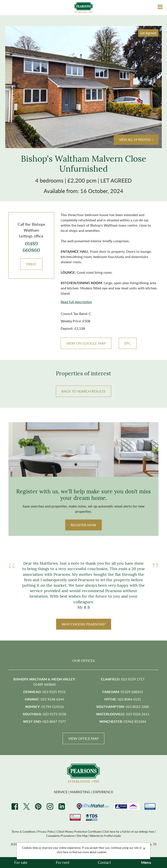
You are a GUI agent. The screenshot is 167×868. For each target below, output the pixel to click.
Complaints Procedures (60, 836)
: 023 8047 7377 (44, 721)
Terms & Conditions (24, 831)
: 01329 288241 (123, 692)
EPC (128, 343)
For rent (63, 862)
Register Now (83, 525)
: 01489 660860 (44, 682)
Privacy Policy (46, 831)
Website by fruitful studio (105, 836)
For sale (21, 862)
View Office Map (83, 738)
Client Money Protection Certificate (79, 831)
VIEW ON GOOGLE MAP (86, 343)
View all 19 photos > (136, 140)
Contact (104, 862)
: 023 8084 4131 (123, 699)
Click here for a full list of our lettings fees (129, 831)
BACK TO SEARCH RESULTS (83, 391)
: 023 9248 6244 (44, 699)
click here (63, 852)
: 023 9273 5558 (44, 714)
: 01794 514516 (44, 707)
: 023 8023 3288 (123, 707)
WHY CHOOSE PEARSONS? (84, 624)
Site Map (82, 836)
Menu (146, 862)
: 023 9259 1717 (123, 679)
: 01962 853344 (123, 721)
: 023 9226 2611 (123, 714)
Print (31, 264)
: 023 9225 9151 (44, 692)
